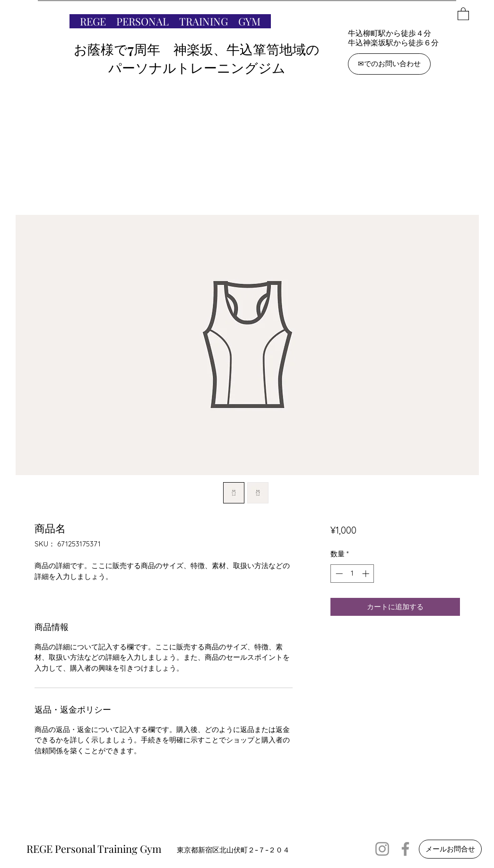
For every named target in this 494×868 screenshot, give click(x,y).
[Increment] (367, 574)
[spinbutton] (352, 574)
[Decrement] (338, 574)
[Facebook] (405, 849)
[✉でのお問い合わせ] (389, 64)
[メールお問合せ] (450, 849)
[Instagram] (382, 849)
